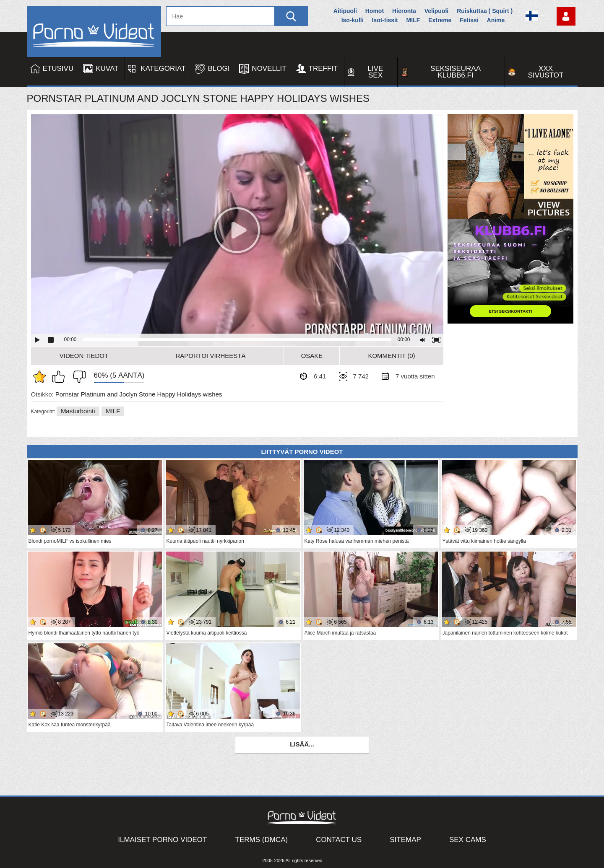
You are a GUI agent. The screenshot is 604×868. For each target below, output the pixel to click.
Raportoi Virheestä (210, 356)
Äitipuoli (345, 11)
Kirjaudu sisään (566, 16)
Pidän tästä (60, 377)
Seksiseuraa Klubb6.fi (456, 72)
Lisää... (302, 744)
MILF (413, 20)
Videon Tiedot (84, 356)
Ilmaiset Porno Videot (162, 840)
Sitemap (405, 840)
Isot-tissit (385, 20)
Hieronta (404, 11)
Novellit (269, 69)
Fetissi (469, 20)
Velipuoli (437, 11)
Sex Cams (468, 840)
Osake (312, 356)
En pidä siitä (77, 377)
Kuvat (107, 69)
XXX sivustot (546, 72)
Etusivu (58, 69)
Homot (375, 11)
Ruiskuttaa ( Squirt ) (485, 11)
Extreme (440, 20)
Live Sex (376, 72)
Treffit (323, 69)
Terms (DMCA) (262, 840)
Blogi (219, 69)
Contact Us (339, 840)
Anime (496, 20)
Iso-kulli (353, 20)
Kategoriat (163, 69)
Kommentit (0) (391, 356)
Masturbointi (78, 411)
